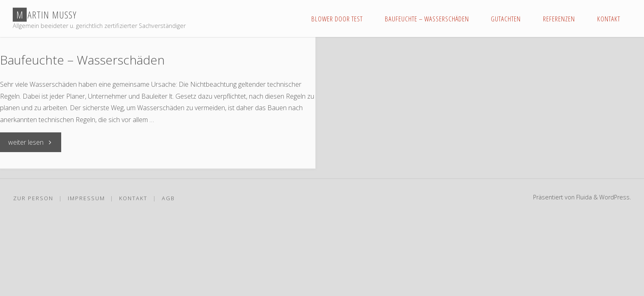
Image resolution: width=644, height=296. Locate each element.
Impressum (86, 198)
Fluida (583, 197)
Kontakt (133, 198)
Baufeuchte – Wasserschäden (82, 60)
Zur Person (33, 198)
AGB (168, 198)
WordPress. (615, 197)
